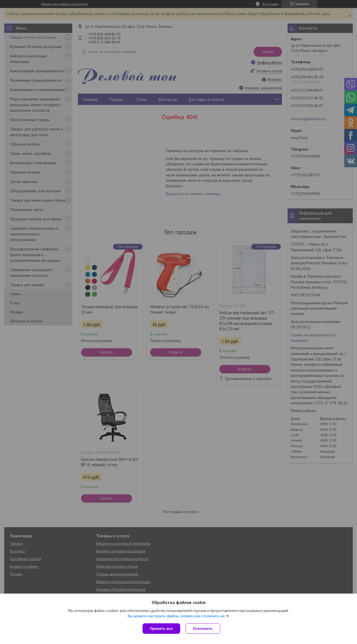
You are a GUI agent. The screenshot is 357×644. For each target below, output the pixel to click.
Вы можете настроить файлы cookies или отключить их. (177, 616)
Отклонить (203, 629)
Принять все (161, 629)
